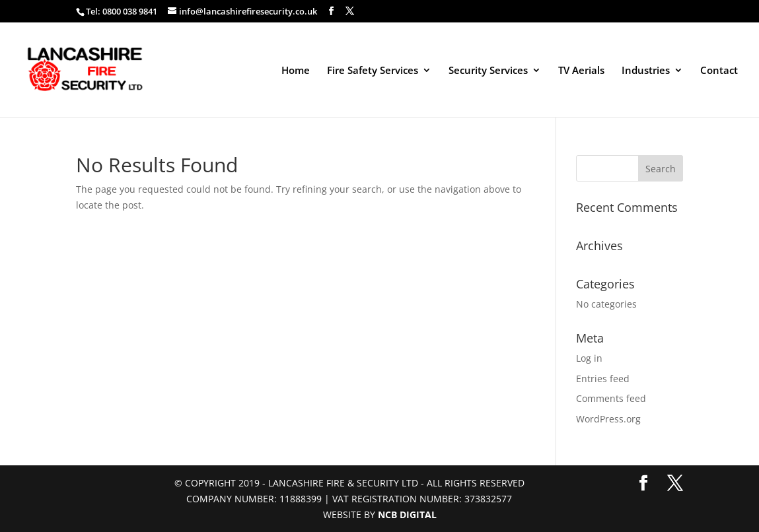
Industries (646, 71)
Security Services (488, 71)
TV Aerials (581, 71)
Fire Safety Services (373, 71)
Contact (719, 71)
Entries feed (603, 379)
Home (296, 71)
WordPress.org (608, 419)
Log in (589, 358)
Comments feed (611, 398)
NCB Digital (407, 515)
